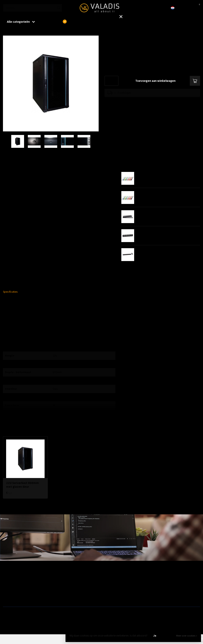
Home (6, 31)
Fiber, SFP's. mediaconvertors (70, 597)
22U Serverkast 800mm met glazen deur (38, 31)
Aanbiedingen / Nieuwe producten (22, 578)
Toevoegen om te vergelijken (120, 101)
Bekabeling (9, 585)
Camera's (108, 591)
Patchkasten (110, 578)
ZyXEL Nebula (60, 591)
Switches (8, 597)
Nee (168, 636)
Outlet (156, 578)
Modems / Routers (113, 585)
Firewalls (8, 591)
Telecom (58, 585)
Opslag (107, 597)
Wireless (58, 578)
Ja (155, 636)
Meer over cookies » (187, 636)
